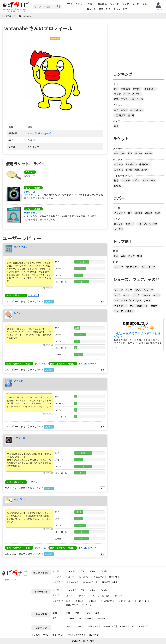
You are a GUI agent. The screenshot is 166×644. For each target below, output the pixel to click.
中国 (123, 256)
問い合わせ (94, 635)
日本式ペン (131, 164)
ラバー (91, 4)
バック (127, 94)
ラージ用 (119, 229)
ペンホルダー (137, 110)
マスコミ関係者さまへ (77, 635)
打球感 (117, 186)
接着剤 (154, 306)
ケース (127, 295)
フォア (117, 94)
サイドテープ (121, 306)
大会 (144, 4)
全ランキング (121, 110)
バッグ (136, 295)
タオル (156, 295)
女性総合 (137, 89)
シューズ (114, 4)
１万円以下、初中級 (124, 115)
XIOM (157, 213)
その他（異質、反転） (137, 170)
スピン (136, 180)
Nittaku (138, 153)
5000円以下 (150, 89)
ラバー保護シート (139, 306)
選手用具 (102, 4)
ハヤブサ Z (29, 176)
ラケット (80, 4)
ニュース (91, 9)
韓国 (139, 256)
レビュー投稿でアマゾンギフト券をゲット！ (137, 335)
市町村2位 (55, 38)
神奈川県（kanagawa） (40, 133)
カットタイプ (148, 267)
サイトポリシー (59, 635)
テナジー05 (20, 438)
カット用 (119, 170)
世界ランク (105, 9)
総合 (116, 89)
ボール (147, 300)
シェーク (119, 164)
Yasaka (149, 153)
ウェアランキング (140, 626)
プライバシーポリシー (41, 635)
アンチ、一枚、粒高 (101, 596)
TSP (130, 153)
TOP (70, 4)
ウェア (125, 4)
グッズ (136, 4)
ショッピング (120, 9)
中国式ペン (145, 164)
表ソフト (137, 94)
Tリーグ (123, 626)
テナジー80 (30, 192)
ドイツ (131, 256)
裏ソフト (119, 224)
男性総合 (125, 89)
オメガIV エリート (33, 213)
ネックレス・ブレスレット (128, 300)
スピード (125, 180)
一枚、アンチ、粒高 (147, 224)
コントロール (148, 180)
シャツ (117, 295)
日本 (116, 256)
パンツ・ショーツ (144, 290)
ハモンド (18, 381)
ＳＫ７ (17, 313)
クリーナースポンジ (124, 311)
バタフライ (120, 153)
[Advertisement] (140, 44)
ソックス (146, 295)
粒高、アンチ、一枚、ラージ (129, 99)
